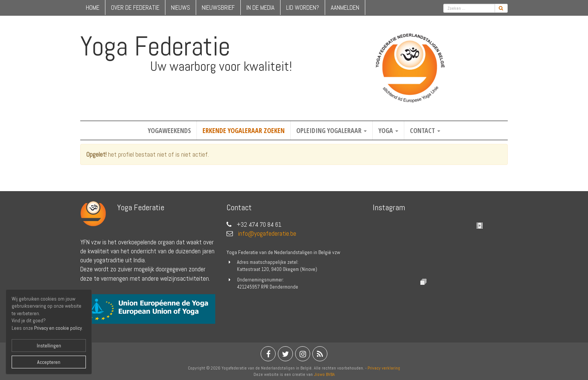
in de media (260, 7)
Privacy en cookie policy (58, 328)
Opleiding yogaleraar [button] (331, 130)
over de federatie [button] (135, 7)
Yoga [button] (388, 130)
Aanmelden (345, 7)
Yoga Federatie (155, 46)
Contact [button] (425, 130)
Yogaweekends (169, 130)
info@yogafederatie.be (267, 233)
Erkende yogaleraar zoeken (244, 130)
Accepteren (49, 362)
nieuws (181, 7)
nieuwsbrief (218, 7)
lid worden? (303, 7)
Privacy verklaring (384, 368)
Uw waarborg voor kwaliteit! (221, 66)
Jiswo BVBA (324, 374)
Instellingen (49, 346)
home (93, 7)
